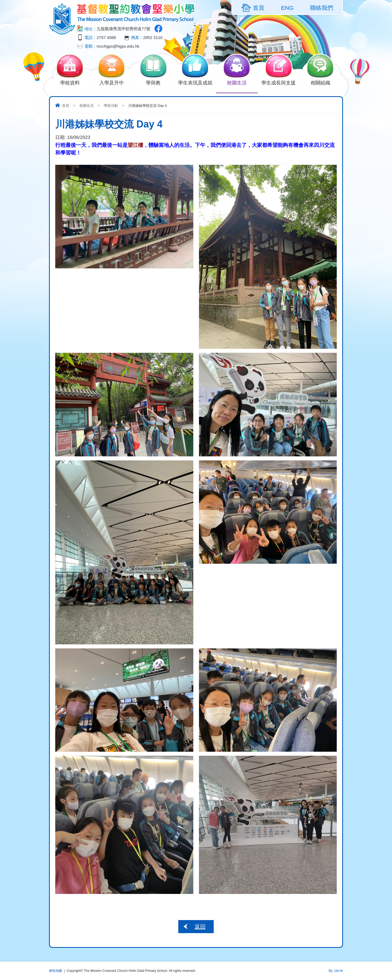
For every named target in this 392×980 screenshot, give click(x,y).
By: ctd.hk (336, 971)
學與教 (157, 82)
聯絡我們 (321, 8)
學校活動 (111, 106)
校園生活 (240, 82)
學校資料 (73, 82)
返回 (200, 927)
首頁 (66, 106)
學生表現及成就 (197, 82)
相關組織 (324, 82)
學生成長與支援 (280, 82)
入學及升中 (115, 82)
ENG (287, 8)
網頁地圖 (56, 971)
